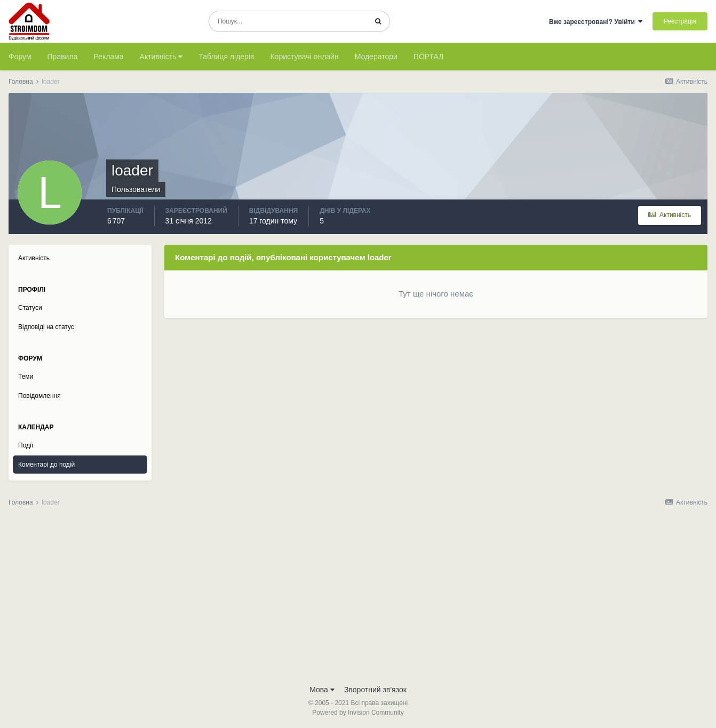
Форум (20, 57)
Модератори (376, 57)
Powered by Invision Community (358, 713)
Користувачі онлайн (304, 57)
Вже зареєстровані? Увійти (596, 22)
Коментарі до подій (46, 465)
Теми (26, 377)
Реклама (108, 57)
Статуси (30, 308)
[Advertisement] (358, 599)
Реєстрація (680, 21)
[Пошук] (288, 21)
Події (26, 445)
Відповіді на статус (46, 327)
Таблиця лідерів (226, 57)
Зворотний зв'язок (375, 690)
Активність (161, 57)
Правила (63, 57)
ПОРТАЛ (429, 57)
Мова (322, 690)
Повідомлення (39, 396)
